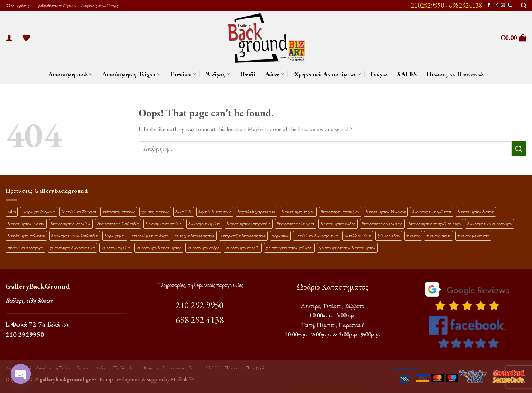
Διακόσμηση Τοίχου (132, 74)
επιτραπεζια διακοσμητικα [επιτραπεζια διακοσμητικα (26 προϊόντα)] (243, 235)
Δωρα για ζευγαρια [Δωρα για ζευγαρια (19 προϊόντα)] (39, 211)
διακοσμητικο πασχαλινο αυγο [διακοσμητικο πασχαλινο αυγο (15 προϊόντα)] (435, 224)
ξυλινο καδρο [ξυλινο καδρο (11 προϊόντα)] (389, 235)
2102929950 (427, 5)
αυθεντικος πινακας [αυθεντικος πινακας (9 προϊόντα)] (119, 211)
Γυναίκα (183, 74)
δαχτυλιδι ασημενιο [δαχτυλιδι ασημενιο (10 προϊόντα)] (215, 211)
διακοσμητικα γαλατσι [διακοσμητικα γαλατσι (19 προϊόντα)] (432, 211)
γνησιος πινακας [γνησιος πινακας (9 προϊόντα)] (155, 211)
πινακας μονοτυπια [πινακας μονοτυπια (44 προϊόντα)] (473, 235)
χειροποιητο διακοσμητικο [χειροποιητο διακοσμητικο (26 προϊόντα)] (159, 248)
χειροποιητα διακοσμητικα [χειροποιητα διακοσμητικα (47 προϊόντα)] (72, 248)
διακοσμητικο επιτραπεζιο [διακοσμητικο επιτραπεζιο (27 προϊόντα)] (249, 224)
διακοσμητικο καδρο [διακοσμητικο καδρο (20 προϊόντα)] (338, 224)
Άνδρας (218, 74)
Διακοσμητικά (71, 74)
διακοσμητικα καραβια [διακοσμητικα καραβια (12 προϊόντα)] (71, 224)
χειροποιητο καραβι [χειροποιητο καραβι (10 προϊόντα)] (243, 248)
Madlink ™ (183, 379)
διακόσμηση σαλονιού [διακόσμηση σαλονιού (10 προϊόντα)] (26, 235)
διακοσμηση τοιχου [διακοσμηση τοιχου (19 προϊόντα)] (298, 211)
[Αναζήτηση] (524, 6)
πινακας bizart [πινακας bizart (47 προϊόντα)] (439, 235)
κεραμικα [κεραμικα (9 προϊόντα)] (280, 235)
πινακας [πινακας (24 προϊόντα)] (413, 235)
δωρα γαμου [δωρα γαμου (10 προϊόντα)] (115, 235)
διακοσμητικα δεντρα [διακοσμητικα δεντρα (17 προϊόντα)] (476, 211)
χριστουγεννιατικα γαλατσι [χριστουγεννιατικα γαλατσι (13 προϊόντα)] (289, 248)
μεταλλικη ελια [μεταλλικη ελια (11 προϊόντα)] (358, 235)
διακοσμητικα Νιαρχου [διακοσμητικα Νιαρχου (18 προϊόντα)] (386, 211)
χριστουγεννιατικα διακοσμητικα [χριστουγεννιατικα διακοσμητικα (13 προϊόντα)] (347, 248)
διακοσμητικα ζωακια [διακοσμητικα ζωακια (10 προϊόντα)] (26, 224)
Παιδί (248, 74)
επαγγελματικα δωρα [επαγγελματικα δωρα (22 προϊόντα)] (150, 235)
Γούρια (379, 74)
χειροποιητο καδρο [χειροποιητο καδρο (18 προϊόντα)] (203, 248)
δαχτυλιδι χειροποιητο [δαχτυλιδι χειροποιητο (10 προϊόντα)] (257, 211)
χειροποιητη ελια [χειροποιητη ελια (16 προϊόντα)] (116, 248)
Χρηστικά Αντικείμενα (328, 74)
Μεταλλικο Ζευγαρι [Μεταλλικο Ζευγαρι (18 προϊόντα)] (79, 211)
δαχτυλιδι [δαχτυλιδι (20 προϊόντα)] (184, 211)
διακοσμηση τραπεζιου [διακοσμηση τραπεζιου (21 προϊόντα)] (340, 211)
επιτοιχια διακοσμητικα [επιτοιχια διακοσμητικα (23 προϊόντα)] (195, 235)
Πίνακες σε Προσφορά (455, 74)
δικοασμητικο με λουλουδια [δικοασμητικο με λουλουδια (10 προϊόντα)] (75, 235)
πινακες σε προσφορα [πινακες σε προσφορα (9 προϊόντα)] (25, 248)
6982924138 (465, 5)
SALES (407, 74)
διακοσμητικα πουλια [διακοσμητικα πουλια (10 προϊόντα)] (164, 224)
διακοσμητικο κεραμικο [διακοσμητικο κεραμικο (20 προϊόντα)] (382, 224)
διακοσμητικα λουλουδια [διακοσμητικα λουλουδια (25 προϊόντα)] (118, 224)
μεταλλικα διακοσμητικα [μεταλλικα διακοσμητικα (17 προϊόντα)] (317, 235)
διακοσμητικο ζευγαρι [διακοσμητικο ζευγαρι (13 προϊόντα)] (296, 224)
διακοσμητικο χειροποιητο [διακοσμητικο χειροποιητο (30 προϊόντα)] (490, 224)
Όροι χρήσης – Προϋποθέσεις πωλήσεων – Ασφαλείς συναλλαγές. (62, 5)
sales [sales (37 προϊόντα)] (12, 211)
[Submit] (519, 149)
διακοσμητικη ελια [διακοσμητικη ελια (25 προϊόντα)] (204, 224)
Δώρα (275, 74)
